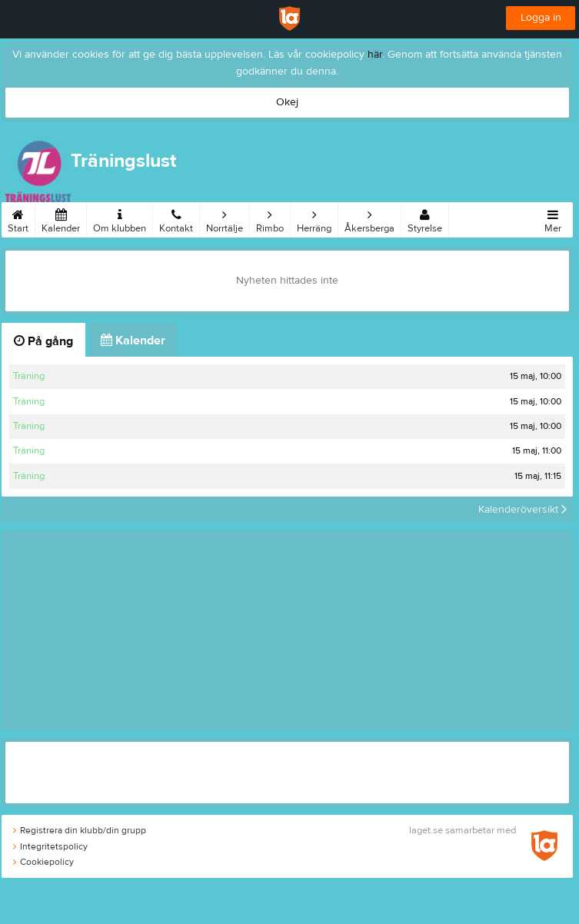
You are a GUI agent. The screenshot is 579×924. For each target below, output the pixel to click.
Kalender (61, 218)
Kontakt (176, 218)
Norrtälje (225, 218)
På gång (43, 341)
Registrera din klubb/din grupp (80, 830)
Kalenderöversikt (522, 510)
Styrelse (425, 218)
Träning (29, 376)
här (375, 55)
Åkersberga (369, 218)
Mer (553, 218)
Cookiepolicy (43, 862)
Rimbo (270, 218)
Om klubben (120, 218)
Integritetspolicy (50, 846)
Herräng (314, 218)
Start (18, 218)
